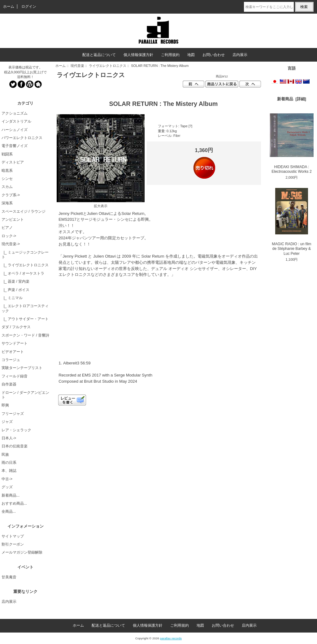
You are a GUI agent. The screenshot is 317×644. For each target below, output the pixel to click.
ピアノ (7, 228)
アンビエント (13, 220)
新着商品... (11, 495)
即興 (5, 405)
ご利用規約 (170, 55)
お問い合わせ (214, 55)
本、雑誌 (9, 471)
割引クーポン (13, 544)
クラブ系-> (11, 195)
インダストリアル (16, 121)
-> (11, 244)
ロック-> (9, 236)
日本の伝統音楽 (15, 446)
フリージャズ (13, 414)
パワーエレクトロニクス (22, 138)
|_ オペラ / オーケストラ (23, 273)
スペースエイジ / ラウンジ (24, 211)
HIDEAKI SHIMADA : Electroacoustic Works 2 (292, 144)
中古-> (7, 479)
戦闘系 (7, 154)
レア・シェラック (16, 430)
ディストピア (13, 162)
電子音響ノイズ (15, 146)
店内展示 (240, 55)
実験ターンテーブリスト (22, 368)
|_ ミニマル (12, 298)
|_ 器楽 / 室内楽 (15, 281)
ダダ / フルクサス (16, 327)
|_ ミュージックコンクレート (25, 255)
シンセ (7, 179)
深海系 (7, 203)
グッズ (7, 487)
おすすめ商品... (14, 503)
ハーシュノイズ (15, 130)
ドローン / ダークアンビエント (25, 395)
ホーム (9, 7)
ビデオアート (13, 352)
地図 (191, 55)
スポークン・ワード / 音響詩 (25, 335)
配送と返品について (99, 55)
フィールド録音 (15, 376)
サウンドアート (15, 343)
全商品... (9, 511)
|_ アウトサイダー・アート (25, 319)
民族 (5, 455)
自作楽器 (9, 384)
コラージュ (11, 360)
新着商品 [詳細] (292, 99)
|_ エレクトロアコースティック (25, 308)
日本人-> (9, 438)
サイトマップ (13, 536)
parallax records (171, 638)
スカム (7, 187)
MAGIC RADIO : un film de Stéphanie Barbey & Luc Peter (291, 222)
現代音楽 (77, 66)
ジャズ (7, 422)
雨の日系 (9, 463)
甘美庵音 (9, 577)
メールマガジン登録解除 (22, 552)
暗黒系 (7, 171)
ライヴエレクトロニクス (108, 66)
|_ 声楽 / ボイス (15, 290)
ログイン (29, 7)
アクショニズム (15, 113)
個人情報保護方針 (138, 55)
